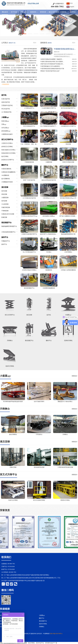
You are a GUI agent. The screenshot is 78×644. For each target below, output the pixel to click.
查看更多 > (75, 376)
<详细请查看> (5, 84)
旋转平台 (5, 237)
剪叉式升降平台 (7, 140)
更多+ (35, 43)
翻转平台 (5, 165)
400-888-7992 (57, 6)
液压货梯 (5, 187)
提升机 (4, 95)
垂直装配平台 (6, 223)
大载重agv (5, 117)
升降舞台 (42, 627)
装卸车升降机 (43, 624)
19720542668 (11, 567)
